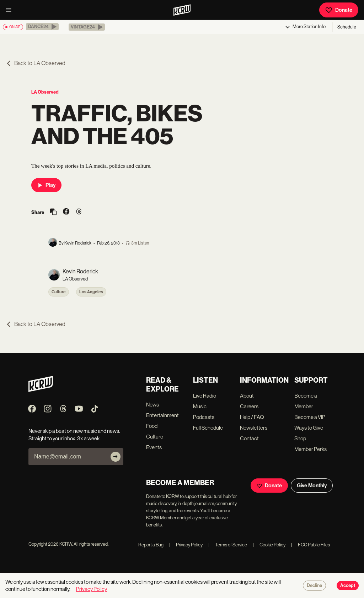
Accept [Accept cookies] (348, 586)
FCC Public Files (311, 545)
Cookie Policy (269, 545)
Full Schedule (208, 428)
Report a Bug (151, 545)
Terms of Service (228, 545)
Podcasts (204, 417)
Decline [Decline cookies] (314, 586)
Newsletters (254, 428)
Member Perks (311, 449)
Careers (249, 406)
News (152, 405)
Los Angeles (91, 292)
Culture (59, 292)
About (247, 396)
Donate (339, 10)
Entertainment (162, 415)
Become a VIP (310, 417)
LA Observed (45, 92)
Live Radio (205, 396)
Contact (249, 438)
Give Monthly (312, 486)
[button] (42, 27)
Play (46, 185)
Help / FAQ (252, 417)
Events (154, 447)
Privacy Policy (186, 545)
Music (200, 406)
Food (152, 426)
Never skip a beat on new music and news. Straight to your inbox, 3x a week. (74, 435)
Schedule (347, 27)
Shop (300, 438)
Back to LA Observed (36, 63)
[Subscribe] (116, 457)
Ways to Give (309, 428)
